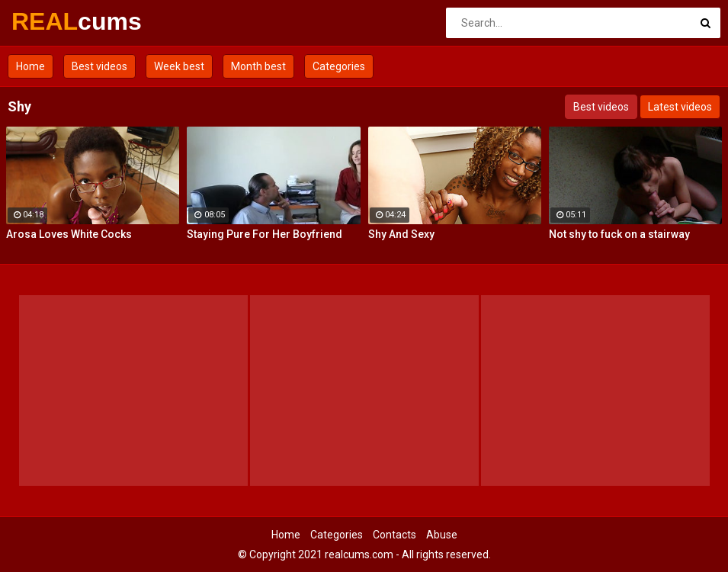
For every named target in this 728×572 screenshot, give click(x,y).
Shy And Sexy (401, 234)
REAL (51, 21)
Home (30, 66)
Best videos (99, 66)
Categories (339, 66)
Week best (179, 66)
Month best (258, 66)
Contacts (394, 535)
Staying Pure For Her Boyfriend (265, 234)
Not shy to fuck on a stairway (619, 234)
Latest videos (680, 107)
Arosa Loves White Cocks (69, 234)
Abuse (442, 535)
